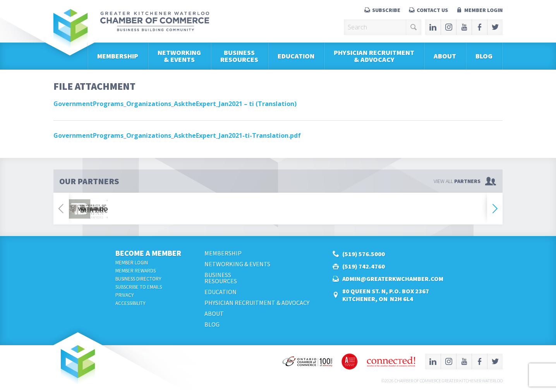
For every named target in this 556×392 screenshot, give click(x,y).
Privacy (125, 295)
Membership (118, 56)
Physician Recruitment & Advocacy (374, 56)
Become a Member (148, 253)
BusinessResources (239, 56)
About (445, 56)
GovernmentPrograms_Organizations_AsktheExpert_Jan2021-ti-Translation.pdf (177, 135)
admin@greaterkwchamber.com (393, 279)
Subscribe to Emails (139, 287)
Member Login (483, 10)
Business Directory (138, 279)
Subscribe (386, 10)
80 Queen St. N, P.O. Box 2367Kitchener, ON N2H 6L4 (386, 295)
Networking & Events (179, 56)
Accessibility (130, 303)
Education (296, 56)
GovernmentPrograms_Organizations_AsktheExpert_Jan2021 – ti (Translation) (175, 104)
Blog (484, 56)
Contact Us (432, 10)
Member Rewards (136, 271)
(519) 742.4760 (364, 266)
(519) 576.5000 (364, 254)
